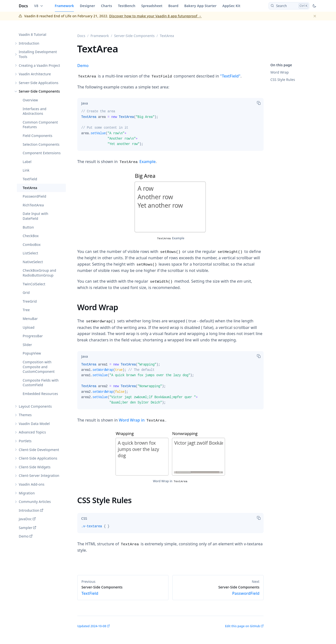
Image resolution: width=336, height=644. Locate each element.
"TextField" (230, 76)
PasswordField (34, 197)
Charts (107, 6)
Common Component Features (40, 125)
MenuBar (30, 319)
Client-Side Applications (38, 458)
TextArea (30, 188)
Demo (24, 536)
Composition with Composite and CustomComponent (39, 367)
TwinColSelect (34, 284)
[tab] (84, 103)
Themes (25, 415)
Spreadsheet (152, 6)
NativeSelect (33, 262)
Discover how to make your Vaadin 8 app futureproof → (155, 16)
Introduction (29, 43)
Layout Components (35, 406)
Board (173, 6)
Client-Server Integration (39, 476)
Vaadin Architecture (35, 74)
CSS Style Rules (283, 80)
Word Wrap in (142, 420)
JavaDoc (25, 519)
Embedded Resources (40, 394)
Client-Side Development (39, 450)
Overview (30, 100)
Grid (26, 293)
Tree (26, 310)
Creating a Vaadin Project (39, 65)
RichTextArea (33, 205)
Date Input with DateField (35, 216)
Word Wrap (280, 72)
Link (26, 170)
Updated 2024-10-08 (92, 626)
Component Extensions (42, 153)
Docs (23, 6)
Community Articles (35, 502)
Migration (27, 493)
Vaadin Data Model (34, 424)
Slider (27, 345)
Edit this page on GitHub (242, 626)
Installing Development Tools (38, 54)
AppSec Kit (231, 6)
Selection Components (41, 144)
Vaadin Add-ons (32, 484)
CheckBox (31, 236)
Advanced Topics (32, 432)
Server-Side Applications (39, 83)
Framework (64, 6)
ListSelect (30, 253)
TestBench (127, 6)
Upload (29, 327)
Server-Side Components (39, 91)
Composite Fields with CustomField (41, 383)
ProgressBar (33, 336)
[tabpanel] (170, 130)
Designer (87, 6)
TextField (30, 179)
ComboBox (32, 245)
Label (27, 162)
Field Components (38, 136)
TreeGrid (30, 301)
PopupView (32, 353)
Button (28, 227)
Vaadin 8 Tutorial (33, 35)
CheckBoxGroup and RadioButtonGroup (39, 273)
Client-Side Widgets (35, 467)
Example (138, 162)
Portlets (25, 441)
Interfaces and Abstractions (35, 111)
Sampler (26, 528)
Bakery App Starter (200, 6)
